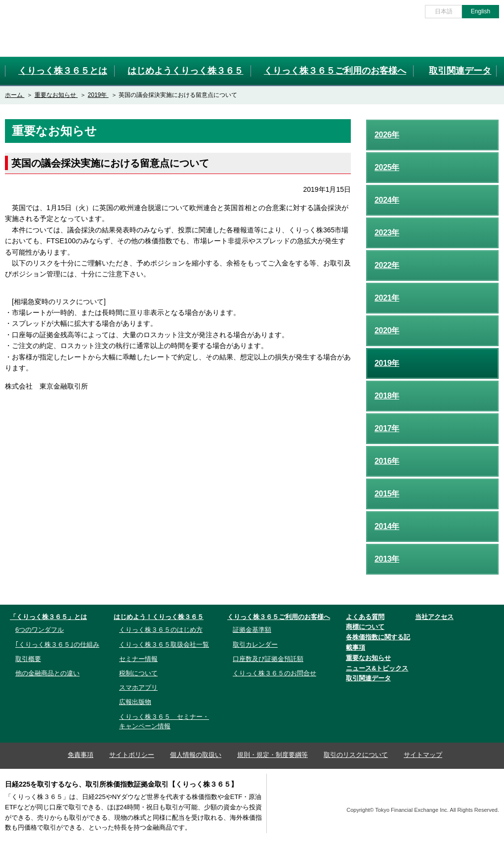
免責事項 (81, 755)
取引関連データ (368, 678)
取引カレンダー (255, 644)
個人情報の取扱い (196, 755)
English (481, 11)
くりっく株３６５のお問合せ (274, 673)
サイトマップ (423, 755)
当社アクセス (434, 617)
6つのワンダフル (40, 630)
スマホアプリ (138, 687)
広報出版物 (135, 702)
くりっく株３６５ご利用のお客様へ (279, 617)
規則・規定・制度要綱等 (273, 755)
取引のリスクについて (356, 755)
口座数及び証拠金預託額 (268, 659)
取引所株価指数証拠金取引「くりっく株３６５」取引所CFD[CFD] (59, 28)
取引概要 (28, 659)
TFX (475, 794)
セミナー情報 (138, 659)
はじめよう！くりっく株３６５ (159, 617)
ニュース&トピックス (377, 668)
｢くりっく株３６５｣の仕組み (57, 644)
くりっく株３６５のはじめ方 (161, 630)
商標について (365, 627)
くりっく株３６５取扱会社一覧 (164, 644)
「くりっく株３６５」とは (48, 617)
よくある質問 (365, 617)
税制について (138, 673)
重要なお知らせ (368, 658)
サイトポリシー (132, 755)
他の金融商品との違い (47, 673)
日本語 (444, 11)
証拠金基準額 (252, 630)
